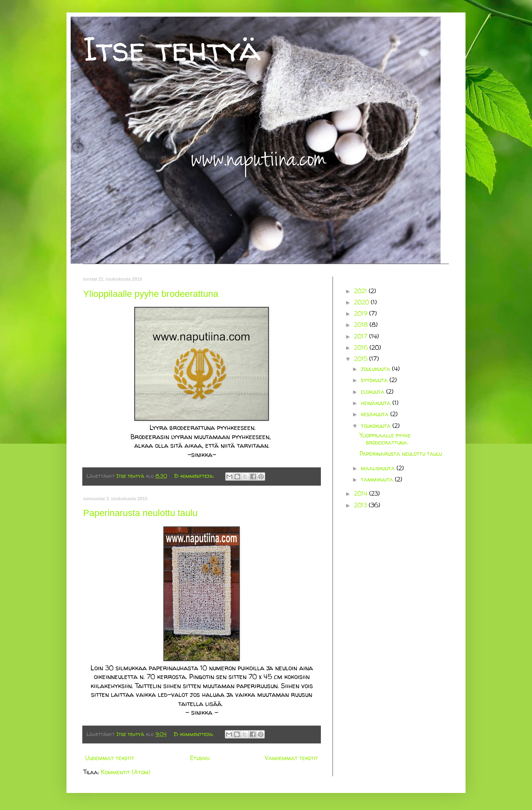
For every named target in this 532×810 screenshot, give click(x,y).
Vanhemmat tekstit (291, 758)
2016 (362, 347)
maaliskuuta (379, 468)
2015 (362, 359)
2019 (362, 313)
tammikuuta (378, 479)
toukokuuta (377, 426)
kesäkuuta (376, 414)
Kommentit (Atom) (126, 772)
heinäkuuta (377, 403)
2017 (362, 336)
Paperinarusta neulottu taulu (140, 513)
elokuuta (373, 391)
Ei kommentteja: (195, 476)
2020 (362, 302)
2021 (361, 291)
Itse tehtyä (172, 49)
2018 (362, 325)
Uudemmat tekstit (110, 758)
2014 (362, 493)
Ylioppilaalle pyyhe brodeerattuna (151, 294)
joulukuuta (376, 369)
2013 (361, 505)
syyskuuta (375, 380)
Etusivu (200, 758)
